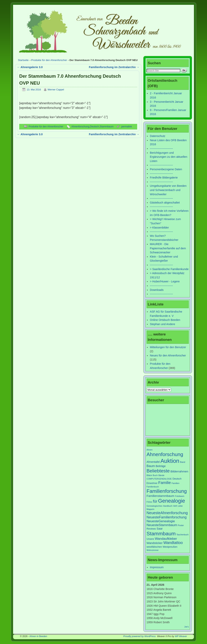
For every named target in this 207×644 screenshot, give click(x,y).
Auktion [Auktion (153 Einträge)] (170, 461)
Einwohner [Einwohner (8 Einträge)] (152, 483)
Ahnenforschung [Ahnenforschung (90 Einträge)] (165, 454)
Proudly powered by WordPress (140, 636)
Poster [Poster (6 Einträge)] (181, 525)
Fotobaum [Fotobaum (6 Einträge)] (180, 496)
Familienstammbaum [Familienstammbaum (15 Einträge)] (160, 496)
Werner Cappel (56, 90)
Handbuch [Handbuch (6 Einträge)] (168, 506)
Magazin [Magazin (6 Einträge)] (150, 509)
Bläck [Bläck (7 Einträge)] (149, 475)
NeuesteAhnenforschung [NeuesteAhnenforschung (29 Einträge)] (167, 513)
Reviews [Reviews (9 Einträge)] (151, 529)
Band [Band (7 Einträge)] (183, 462)
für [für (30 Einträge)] (155, 501)
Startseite (23, 60)
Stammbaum (107, 126)
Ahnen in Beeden (38, 636)
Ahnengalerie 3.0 (30, 67)
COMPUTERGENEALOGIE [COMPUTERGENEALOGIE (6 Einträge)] (159, 479)
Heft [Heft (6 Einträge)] (175, 506)
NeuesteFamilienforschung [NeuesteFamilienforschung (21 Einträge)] (167, 517)
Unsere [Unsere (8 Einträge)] (150, 539)
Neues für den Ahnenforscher (168, 355)
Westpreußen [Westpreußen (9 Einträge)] (170, 547)
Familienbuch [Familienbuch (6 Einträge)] (153, 487)
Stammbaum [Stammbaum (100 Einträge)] (161, 534)
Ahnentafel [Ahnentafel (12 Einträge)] (153, 462)
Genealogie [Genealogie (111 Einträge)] (172, 501)
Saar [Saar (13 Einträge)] (160, 529)
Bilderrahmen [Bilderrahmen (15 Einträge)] (179, 471)
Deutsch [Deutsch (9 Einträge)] (177, 479)
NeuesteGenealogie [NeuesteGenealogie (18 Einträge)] (161, 521)
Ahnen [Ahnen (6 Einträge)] (150, 450)
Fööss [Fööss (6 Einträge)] (149, 502)
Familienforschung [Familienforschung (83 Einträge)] (167, 491)
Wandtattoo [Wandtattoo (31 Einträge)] (173, 543)
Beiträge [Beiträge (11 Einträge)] (161, 466)
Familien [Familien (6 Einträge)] (175, 483)
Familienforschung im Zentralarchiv (114, 67)
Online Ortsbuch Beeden (165, 320)
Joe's (187, 627)
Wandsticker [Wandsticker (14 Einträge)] (155, 543)
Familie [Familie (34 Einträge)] (165, 483)
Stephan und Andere (162, 324)
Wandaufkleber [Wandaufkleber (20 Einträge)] (166, 539)
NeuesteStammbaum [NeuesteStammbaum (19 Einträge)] (162, 525)
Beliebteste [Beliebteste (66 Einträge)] (158, 471)
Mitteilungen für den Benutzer (168, 347)
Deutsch (95, 126)
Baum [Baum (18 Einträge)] (151, 466)
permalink (126, 126)
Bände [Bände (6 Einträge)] (162, 475)
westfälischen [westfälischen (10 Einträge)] (154, 547)
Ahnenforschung (80, 126)
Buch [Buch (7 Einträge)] (155, 475)
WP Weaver (181, 636)
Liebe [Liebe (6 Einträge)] (180, 506)
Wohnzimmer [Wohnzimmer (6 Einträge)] (153, 550)
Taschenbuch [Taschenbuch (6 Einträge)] (182, 535)
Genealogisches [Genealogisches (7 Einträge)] (154, 506)
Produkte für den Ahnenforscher (49, 60)
